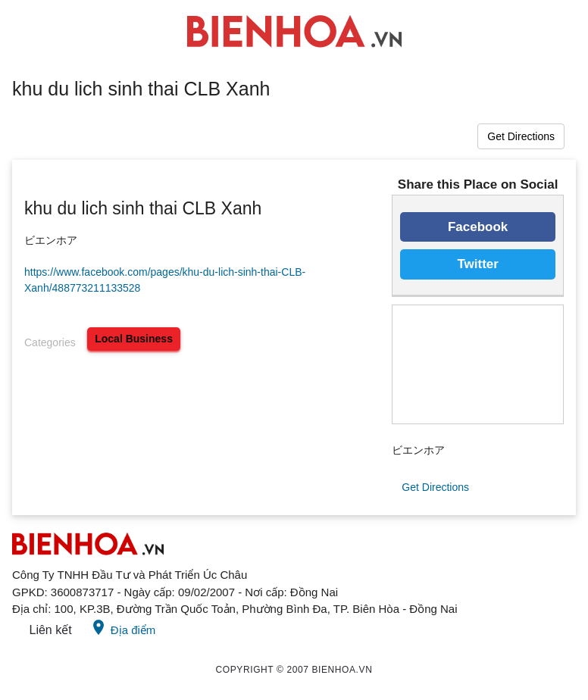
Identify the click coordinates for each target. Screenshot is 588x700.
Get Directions (521, 136)
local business (134, 339)
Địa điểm (123, 627)
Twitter (477, 264)
